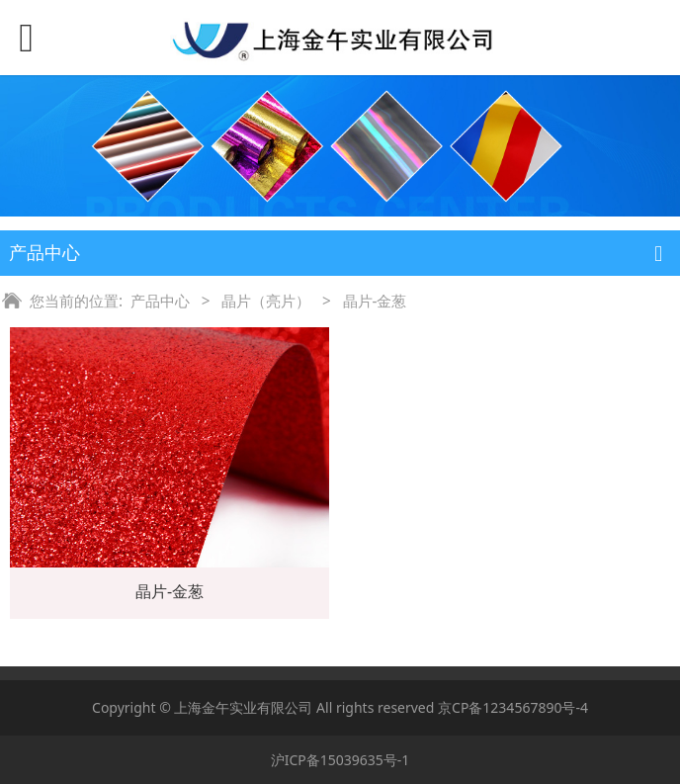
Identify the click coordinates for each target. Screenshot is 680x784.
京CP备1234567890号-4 (513, 707)
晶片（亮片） (266, 301)
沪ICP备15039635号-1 (340, 760)
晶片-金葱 (170, 591)
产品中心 (160, 301)
